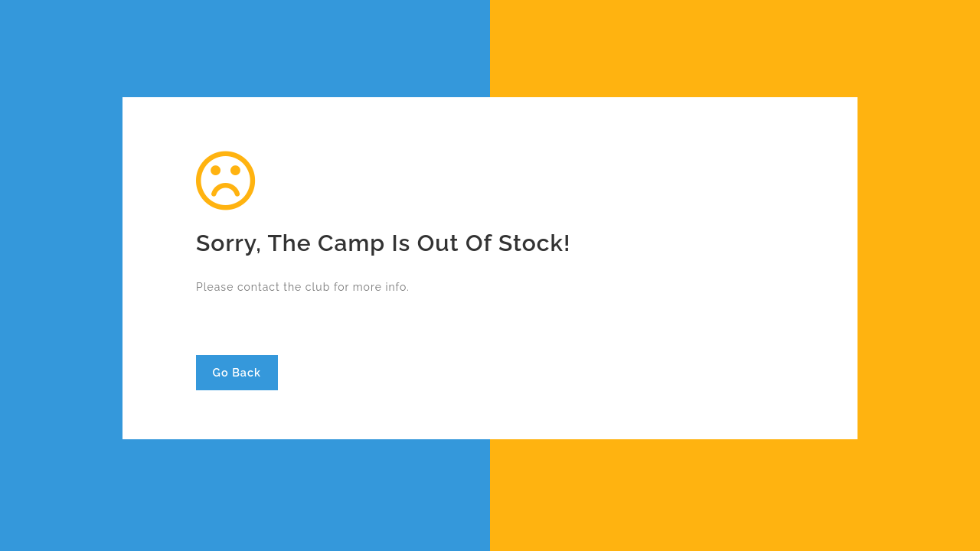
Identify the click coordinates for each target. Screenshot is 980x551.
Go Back (237, 372)
